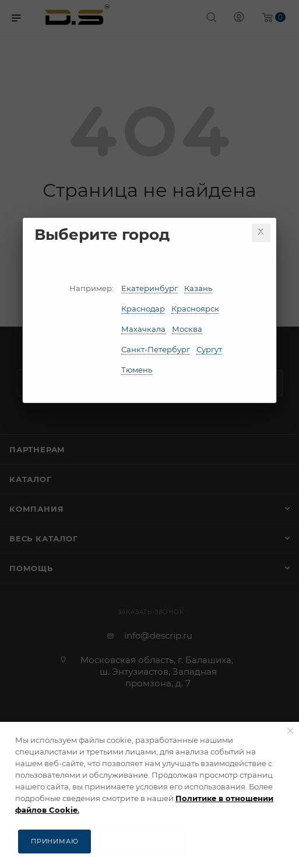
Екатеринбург (149, 288)
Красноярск (195, 309)
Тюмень (137, 370)
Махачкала (143, 329)
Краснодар (143, 309)
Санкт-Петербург (156, 349)
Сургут (209, 349)
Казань (198, 288)
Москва (187, 329)
